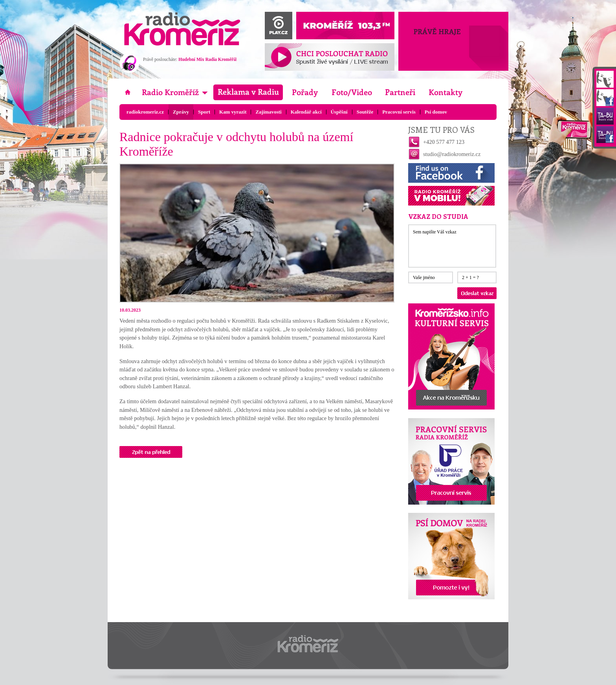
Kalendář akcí (306, 112)
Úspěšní (339, 112)
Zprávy (181, 112)
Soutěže (365, 112)
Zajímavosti (268, 112)
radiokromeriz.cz (145, 112)
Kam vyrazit (233, 112)
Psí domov (436, 112)
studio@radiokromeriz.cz (452, 154)
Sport (204, 112)
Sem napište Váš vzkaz (452, 246)
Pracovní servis (399, 112)
